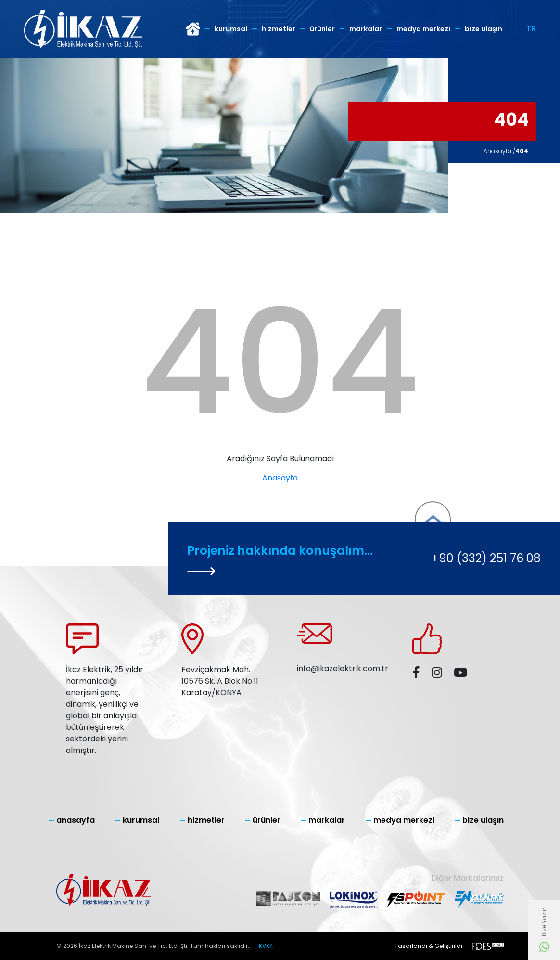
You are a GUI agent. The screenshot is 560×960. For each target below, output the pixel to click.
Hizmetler (279, 29)
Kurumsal (231, 29)
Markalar (366, 29)
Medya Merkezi (423, 29)
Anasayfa (280, 478)
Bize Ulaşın (484, 29)
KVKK (266, 946)
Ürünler (322, 29)
